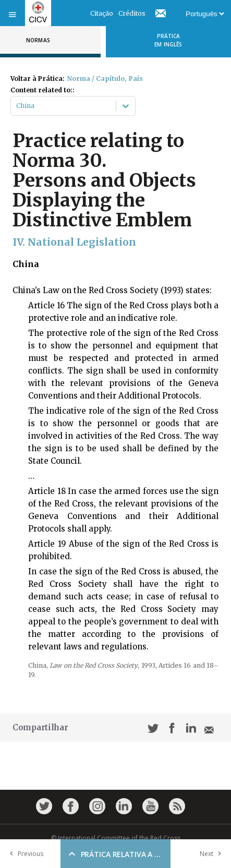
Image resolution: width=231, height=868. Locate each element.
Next (213, 854)
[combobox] (17, 106)
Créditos (132, 13)
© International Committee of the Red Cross (116, 838)
